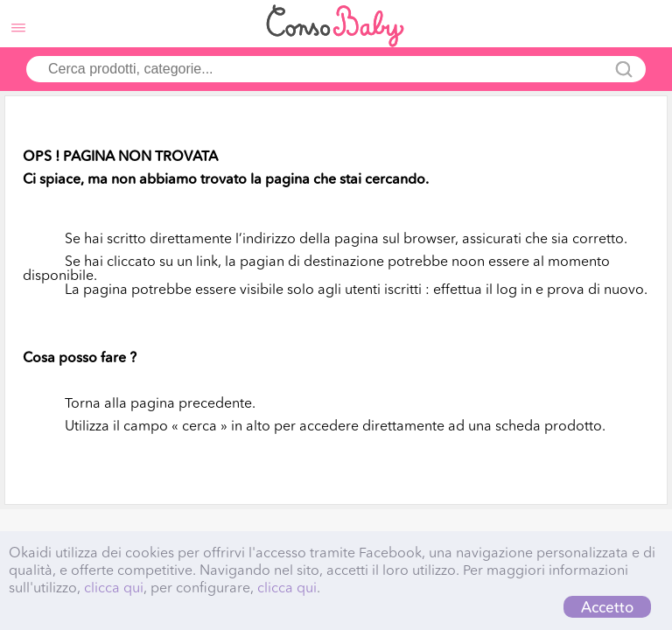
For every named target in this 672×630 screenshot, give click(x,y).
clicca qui (114, 587)
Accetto (607, 607)
